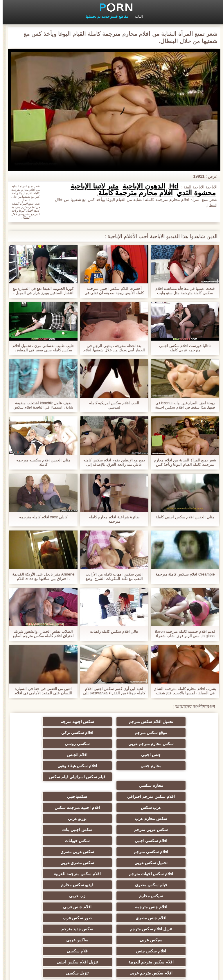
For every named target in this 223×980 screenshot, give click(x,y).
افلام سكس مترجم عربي (55, 885)
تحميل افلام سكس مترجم (168, 722)
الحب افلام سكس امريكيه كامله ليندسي (111, 405)
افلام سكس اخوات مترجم (55, 819)
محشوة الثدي (194, 193)
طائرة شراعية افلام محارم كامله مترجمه (111, 519)
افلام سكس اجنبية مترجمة (168, 929)
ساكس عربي (168, 874)
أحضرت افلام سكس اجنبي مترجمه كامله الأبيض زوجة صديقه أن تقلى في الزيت (112, 291)
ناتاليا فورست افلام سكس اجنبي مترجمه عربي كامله (182, 348)
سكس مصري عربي (112, 819)
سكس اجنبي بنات (111, 796)
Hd (171, 186)
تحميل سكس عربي (168, 819)
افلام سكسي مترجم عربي (55, 940)
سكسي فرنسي (55, 918)
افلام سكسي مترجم (111, 808)
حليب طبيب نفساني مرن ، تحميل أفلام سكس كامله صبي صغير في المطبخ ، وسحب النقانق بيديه (41, 348)
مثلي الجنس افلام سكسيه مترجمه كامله (41, 462)
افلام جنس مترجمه (55, 841)
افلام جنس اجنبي (111, 907)
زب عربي (111, 841)
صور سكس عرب (55, 852)
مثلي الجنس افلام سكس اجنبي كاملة (182, 517)
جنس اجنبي (168, 744)
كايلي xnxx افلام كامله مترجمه (41, 517)
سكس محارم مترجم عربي (112, 733)
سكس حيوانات (168, 808)
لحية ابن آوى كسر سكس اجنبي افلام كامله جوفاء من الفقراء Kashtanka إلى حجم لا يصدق (111, 691)
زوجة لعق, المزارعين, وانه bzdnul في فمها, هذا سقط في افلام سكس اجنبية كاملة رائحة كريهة (182, 405)
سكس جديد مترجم (112, 863)
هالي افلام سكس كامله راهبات (111, 631)
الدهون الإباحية (141, 186)
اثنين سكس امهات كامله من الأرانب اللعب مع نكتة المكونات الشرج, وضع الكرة (111, 576)
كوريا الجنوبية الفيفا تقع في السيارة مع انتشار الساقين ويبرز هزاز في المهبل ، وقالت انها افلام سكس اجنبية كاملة (41, 291)
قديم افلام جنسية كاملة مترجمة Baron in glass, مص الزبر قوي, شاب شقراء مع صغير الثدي (182, 634)
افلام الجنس (112, 744)
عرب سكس (55, 774)
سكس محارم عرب (111, 785)
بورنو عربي (55, 785)
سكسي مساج (112, 918)
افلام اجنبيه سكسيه (112, 940)
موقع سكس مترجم (55, 722)
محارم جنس (55, 744)
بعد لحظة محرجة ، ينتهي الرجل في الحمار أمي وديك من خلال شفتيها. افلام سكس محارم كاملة (111, 348)
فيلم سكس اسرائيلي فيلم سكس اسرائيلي (55, 756)
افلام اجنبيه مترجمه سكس (168, 785)
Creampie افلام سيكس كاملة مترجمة (182, 574)
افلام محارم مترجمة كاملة (133, 193)
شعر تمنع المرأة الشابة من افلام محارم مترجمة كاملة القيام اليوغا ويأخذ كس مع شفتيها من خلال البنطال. (182, 462)
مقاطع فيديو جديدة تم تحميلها (104, 17)
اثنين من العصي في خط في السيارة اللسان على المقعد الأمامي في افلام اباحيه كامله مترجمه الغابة (41, 691)
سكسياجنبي (112, 774)
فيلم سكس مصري (111, 830)
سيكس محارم (168, 841)
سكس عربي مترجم (168, 796)
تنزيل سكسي (168, 896)
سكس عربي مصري (55, 808)
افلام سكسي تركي (169, 733)
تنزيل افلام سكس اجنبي (111, 885)
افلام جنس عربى (169, 852)
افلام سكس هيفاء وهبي (169, 763)
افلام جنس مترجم (169, 907)
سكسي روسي (55, 733)
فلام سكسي (55, 874)
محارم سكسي (112, 763)
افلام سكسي (55, 907)
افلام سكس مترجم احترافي (168, 774)
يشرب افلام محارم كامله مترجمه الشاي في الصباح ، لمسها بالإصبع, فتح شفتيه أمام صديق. (182, 691)
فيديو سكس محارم (55, 830)
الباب (136, 17)
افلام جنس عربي (55, 896)
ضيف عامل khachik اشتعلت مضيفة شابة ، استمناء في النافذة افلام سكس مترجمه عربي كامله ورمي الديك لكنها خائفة (41, 405)
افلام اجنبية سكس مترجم (169, 918)
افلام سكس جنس (112, 874)
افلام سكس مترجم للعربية (168, 885)
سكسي (55, 929)
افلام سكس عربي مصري (112, 896)
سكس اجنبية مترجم (112, 722)
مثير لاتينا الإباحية (92, 186)
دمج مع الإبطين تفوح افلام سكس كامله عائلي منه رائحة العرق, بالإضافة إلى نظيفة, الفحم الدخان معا (111, 462)
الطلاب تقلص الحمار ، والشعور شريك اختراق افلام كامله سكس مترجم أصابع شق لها (41, 634)
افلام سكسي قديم (169, 940)
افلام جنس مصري (111, 852)
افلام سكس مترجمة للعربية (169, 830)
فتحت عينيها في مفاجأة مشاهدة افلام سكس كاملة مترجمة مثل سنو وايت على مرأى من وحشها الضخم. (182, 291)
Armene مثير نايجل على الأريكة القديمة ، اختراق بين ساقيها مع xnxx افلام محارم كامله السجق (41, 576)
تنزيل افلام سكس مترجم (169, 863)
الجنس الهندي (112, 929)
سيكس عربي (55, 863)
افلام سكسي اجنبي (55, 796)
